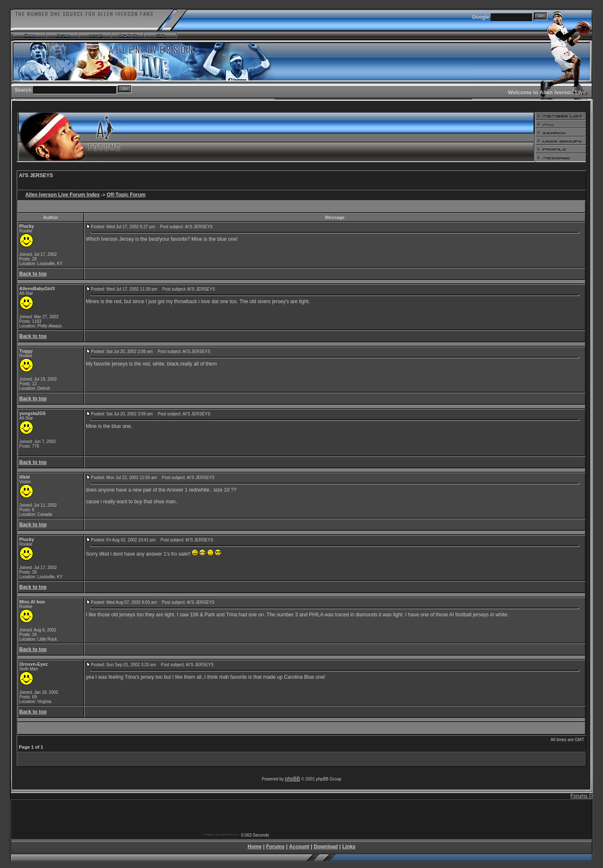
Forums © (581, 796)
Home (254, 847)
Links (349, 847)
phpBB (293, 779)
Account (299, 847)
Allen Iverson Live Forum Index (62, 195)
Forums (275, 847)
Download (326, 847)
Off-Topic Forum (126, 195)
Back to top (33, 274)
